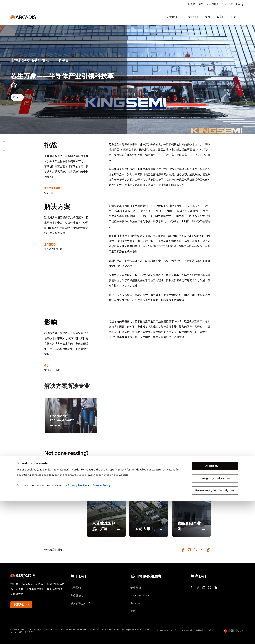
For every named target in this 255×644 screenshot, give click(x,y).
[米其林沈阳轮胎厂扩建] (106, 503)
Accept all (212, 609)
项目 (208, 17)
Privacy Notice (77, 629)
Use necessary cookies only (212, 634)
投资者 (191, 4)
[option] (71, 415)
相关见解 (49, 481)
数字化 (221, 17)
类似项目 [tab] (49, 472)
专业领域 (193, 17)
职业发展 (235, 4)
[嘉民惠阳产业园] (191, 503)
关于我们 (172, 17)
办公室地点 (213, 4)
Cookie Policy (102, 629)
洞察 (234, 17)
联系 (225, 4)
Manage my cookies (212, 622)
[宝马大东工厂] (149, 503)
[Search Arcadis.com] (243, 17)
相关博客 (49, 490)
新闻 (201, 4)
